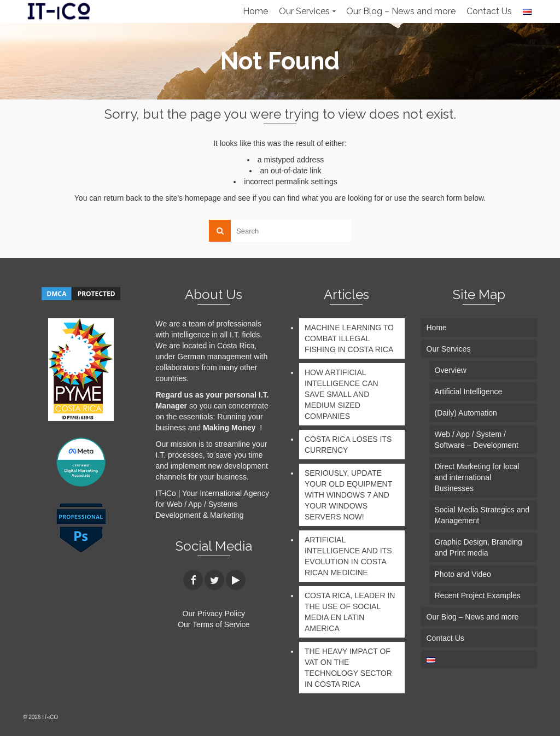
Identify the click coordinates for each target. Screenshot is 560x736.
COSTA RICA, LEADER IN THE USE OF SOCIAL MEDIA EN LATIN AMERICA (350, 612)
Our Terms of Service (214, 624)
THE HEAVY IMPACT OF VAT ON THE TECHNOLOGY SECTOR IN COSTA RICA (348, 668)
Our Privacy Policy (214, 614)
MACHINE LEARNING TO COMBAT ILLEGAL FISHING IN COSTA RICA (349, 338)
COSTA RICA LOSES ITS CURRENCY (348, 445)
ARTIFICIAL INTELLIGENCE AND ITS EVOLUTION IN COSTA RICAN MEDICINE (348, 556)
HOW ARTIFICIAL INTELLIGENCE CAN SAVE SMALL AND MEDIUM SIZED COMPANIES (342, 394)
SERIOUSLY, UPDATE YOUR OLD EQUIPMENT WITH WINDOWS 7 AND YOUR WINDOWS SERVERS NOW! (348, 495)
